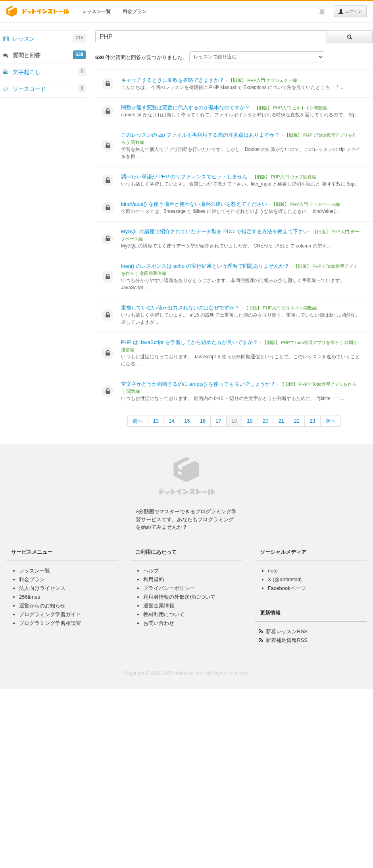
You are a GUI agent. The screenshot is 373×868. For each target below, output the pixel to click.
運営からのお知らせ (42, 606)
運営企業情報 (159, 606)
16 (203, 421)
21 (281, 421)
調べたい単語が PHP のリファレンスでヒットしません (185, 177)
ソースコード (44, 89)
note (273, 571)
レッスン (44, 38)
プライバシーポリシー (169, 588)
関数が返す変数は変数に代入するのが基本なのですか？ (186, 107)
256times (30, 597)
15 (187, 421)
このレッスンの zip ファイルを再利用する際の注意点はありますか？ (201, 135)
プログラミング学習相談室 (50, 623)
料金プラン (135, 12)
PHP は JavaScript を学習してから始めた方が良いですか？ (189, 342)
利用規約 (154, 579)
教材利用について (164, 614)
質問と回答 (44, 55)
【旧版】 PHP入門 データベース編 (306, 204)
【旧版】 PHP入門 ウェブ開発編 (284, 177)
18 (234, 421)
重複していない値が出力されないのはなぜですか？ (180, 308)
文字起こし (44, 72)
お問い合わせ (159, 623)
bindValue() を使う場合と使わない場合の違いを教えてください (194, 204)
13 (156, 421)
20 (265, 421)
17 (218, 421)
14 (171, 421)
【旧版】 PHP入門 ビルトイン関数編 (291, 108)
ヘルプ (151, 571)
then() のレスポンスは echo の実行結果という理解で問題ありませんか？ (205, 266)
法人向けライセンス (42, 588)
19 (250, 421)
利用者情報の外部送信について (179, 597)
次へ (331, 421)
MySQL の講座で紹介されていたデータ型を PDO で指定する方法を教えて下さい (215, 231)
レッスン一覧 (96, 12)
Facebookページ (287, 588)
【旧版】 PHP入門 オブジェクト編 (263, 80)
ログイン (350, 12)
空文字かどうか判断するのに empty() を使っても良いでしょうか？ (198, 384)
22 (297, 421)
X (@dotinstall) (285, 579)
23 (312, 421)
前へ (138, 421)
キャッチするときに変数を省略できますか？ (173, 80)
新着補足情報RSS (287, 640)
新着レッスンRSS (287, 631)
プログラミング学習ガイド (50, 614)
